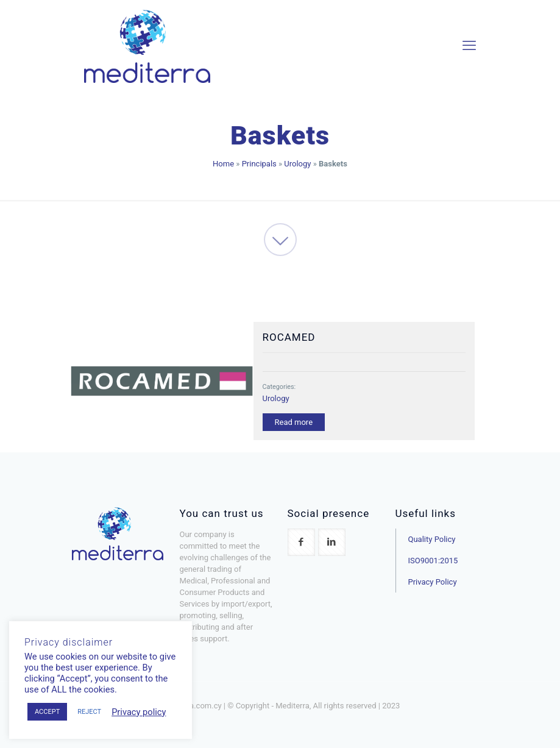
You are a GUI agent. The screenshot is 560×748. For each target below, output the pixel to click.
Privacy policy (139, 712)
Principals (259, 164)
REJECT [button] (89, 712)
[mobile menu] (469, 46)
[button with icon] (301, 542)
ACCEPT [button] (47, 712)
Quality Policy (432, 539)
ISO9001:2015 (433, 561)
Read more (294, 422)
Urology (297, 164)
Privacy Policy (433, 582)
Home (223, 164)
